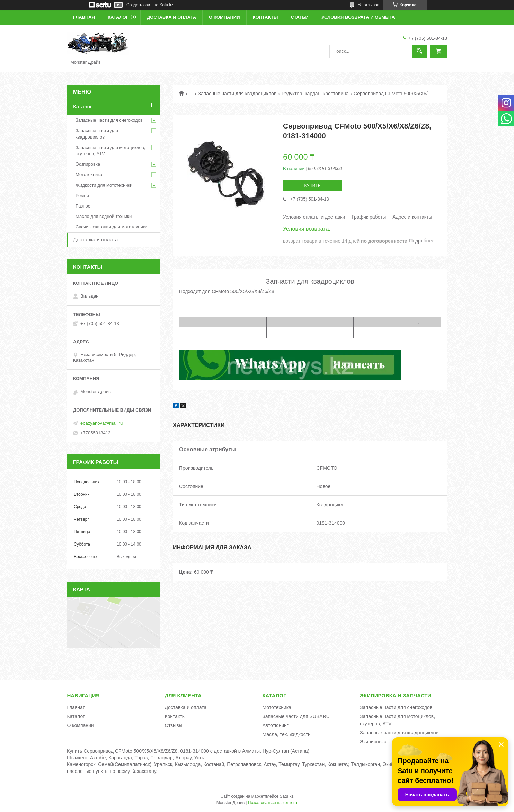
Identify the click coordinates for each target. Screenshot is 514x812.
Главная (84, 17)
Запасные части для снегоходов (109, 120)
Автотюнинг (275, 725)
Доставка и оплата (171, 17)
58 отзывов (369, 5)
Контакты (265, 17)
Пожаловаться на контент (273, 803)
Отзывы (173, 725)
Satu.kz (286, 796)
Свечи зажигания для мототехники (112, 227)
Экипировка (88, 164)
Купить (312, 186)
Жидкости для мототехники (104, 185)
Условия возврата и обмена (358, 17)
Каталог (118, 17)
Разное (83, 206)
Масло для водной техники (104, 216)
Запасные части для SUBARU (296, 716)
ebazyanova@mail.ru (101, 423)
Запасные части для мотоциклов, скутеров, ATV (110, 151)
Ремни (82, 196)
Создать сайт (139, 5)
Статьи (300, 17)
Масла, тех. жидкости (286, 734)
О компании (224, 17)
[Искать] (419, 51)
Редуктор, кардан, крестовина (315, 94)
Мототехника (89, 174)
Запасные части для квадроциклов (237, 94)
